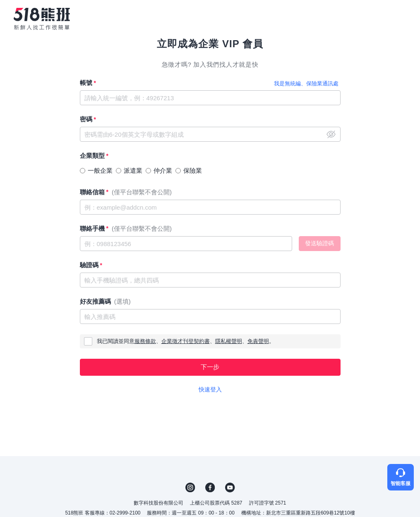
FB (210, 488)
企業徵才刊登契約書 (186, 341)
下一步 (210, 367)
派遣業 (133, 170)
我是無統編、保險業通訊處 (306, 83)
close (331, 134)
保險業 (193, 170)
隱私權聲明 (229, 341)
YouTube (230, 488)
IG (190, 488)
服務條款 (145, 341)
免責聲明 (258, 341)
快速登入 (210, 389)
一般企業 (100, 170)
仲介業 (163, 170)
